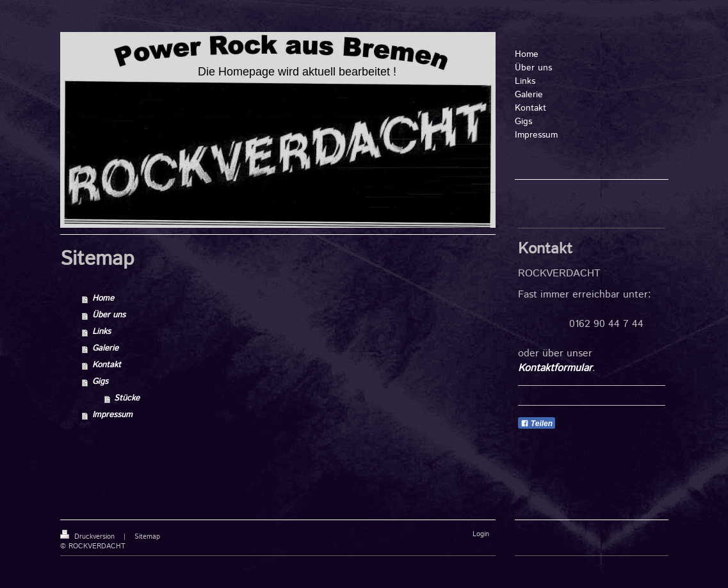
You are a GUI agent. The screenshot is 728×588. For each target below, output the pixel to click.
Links (101, 332)
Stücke (127, 398)
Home (103, 298)
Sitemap (147, 537)
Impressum (112, 415)
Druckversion (89, 537)
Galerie (105, 348)
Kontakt (107, 365)
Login (481, 534)
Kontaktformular (555, 368)
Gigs (100, 382)
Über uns (109, 315)
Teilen (537, 424)
